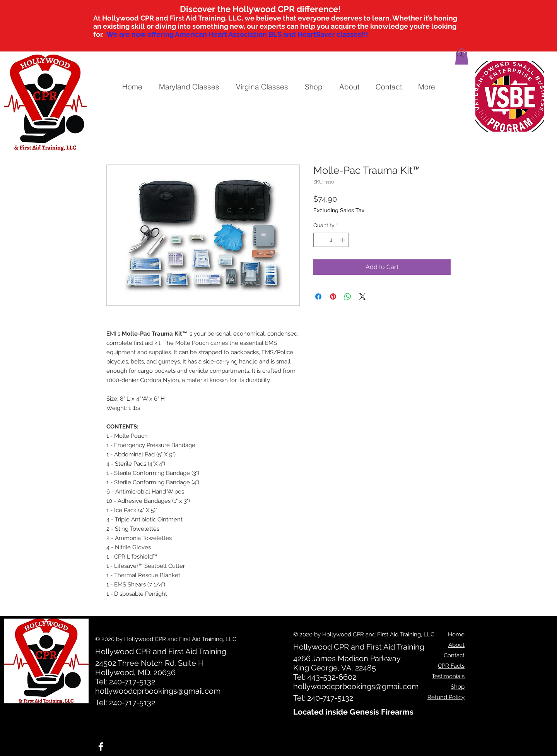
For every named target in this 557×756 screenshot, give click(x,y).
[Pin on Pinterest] (333, 297)
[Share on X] (362, 297)
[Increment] (343, 240)
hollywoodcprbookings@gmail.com (158, 691)
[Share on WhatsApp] (348, 297)
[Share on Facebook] (318, 297)
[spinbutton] (331, 240)
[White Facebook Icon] (101, 747)
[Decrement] (319, 240)
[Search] (460, 54)
